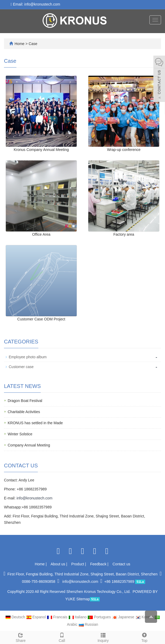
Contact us (122, 564)
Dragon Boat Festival (25, 401)
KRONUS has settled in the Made (35, 423)
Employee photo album (28, 357)
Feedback (99, 564)
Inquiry (103, 637)
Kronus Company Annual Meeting (41, 150)
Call (62, 637)
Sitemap (83, 599)
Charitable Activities (24, 412)
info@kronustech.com (34, 498)
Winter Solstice (20, 434)
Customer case (21, 367)
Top (144, 637)
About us (58, 564)
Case (33, 44)
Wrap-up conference (124, 150)
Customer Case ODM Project (41, 319)
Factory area (124, 234)
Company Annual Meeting (29, 445)
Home (19, 44)
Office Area (41, 234)
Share (21, 637)
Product (78, 564)
